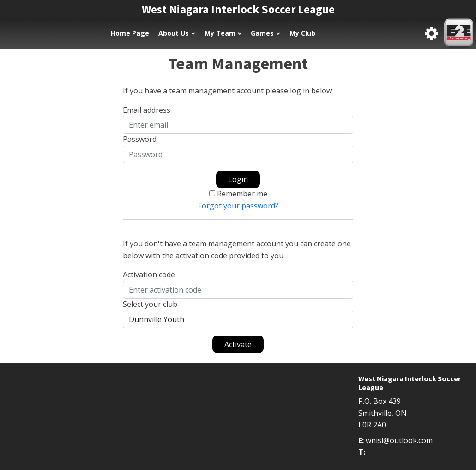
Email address (147, 110)
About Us (177, 33)
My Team (223, 33)
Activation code (149, 275)
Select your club (150, 304)
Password (140, 139)
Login (238, 179)
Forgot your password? (238, 206)
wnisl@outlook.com (399, 440)
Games (265, 33)
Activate (238, 344)
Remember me (242, 194)
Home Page (130, 33)
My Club (302, 33)
